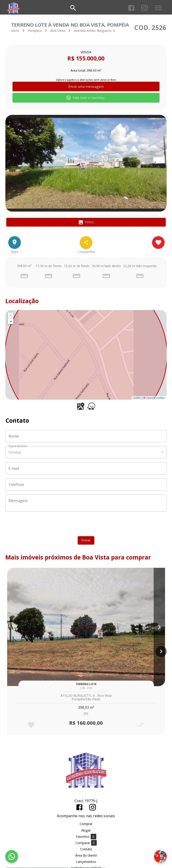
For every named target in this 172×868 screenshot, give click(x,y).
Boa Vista (58, 31)
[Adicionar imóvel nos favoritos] (158, 242)
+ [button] (11, 315)
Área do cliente (86, 855)
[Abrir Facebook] (131, 8)
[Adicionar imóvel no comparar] (141, 725)
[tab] (86, 222)
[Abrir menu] (158, 8)
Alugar (86, 830)
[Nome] (86, 436)
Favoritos (86, 837)
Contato (86, 849)
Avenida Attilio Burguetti (92, 31)
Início (15, 31)
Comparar (86, 843)
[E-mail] (86, 468)
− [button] (11, 321)
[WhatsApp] (12, 856)
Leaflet (137, 398)
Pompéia (35, 31)
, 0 (94, 31)
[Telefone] (86, 484)
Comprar (86, 824)
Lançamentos (86, 862)
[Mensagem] (86, 503)
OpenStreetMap (156, 398)
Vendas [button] (15, 452)
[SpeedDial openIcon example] (86, 242)
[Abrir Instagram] (145, 8)
